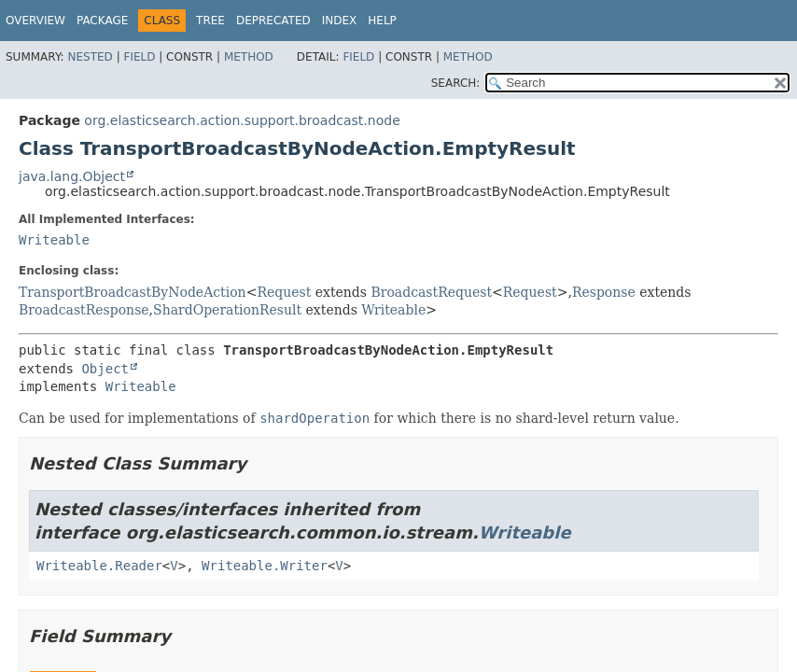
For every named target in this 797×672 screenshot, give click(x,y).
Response (604, 292)
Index (340, 21)
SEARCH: (456, 83)
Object (105, 369)
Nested (90, 57)
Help (382, 21)
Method (249, 57)
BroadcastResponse (84, 310)
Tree (210, 21)
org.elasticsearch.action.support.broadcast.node (242, 120)
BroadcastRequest (431, 292)
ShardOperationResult (227, 310)
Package (102, 21)
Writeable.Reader (99, 566)
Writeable (54, 240)
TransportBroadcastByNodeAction (133, 292)
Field (139, 57)
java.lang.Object (72, 176)
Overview (35, 21)
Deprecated (273, 21)
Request (284, 292)
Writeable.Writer (265, 566)
